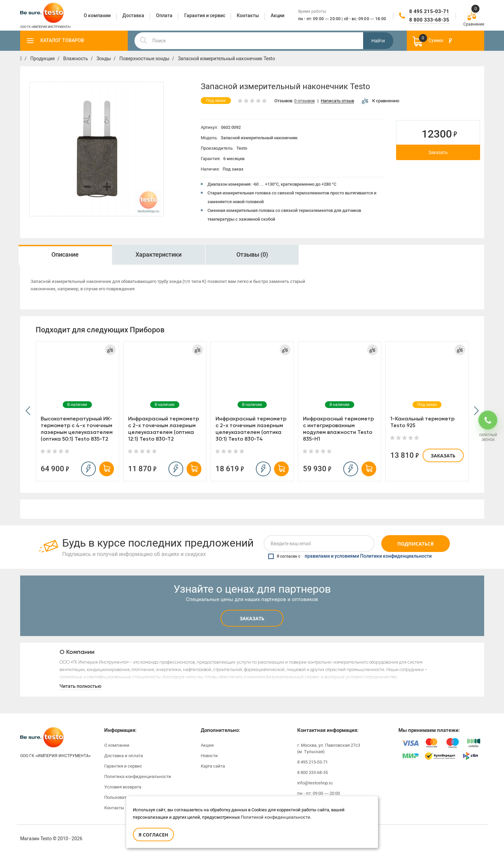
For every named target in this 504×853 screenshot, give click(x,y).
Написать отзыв (337, 101)
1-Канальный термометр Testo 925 (422, 422)
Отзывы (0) (252, 255)
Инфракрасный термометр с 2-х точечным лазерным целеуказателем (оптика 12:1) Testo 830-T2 (164, 429)
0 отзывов (304, 101)
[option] (65, 255)
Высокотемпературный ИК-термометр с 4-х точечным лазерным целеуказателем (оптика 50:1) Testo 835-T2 (77, 429)
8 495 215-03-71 (429, 11)
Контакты (114, 808)
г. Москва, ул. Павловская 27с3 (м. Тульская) (329, 748)
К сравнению (381, 101)
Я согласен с (350, 556)
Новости (209, 756)
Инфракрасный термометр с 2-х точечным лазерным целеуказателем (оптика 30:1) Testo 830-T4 (251, 429)
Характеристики (159, 255)
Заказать (438, 152)
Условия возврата (123, 787)
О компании (117, 745)
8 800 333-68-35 (429, 20)
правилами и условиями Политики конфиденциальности (368, 556)
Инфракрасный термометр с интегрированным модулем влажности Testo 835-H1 (338, 429)
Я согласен (153, 835)
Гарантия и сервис (123, 766)
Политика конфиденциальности (138, 776)
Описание (65, 255)
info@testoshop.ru (315, 783)
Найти (378, 41)
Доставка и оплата (124, 756)
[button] (28, 411)
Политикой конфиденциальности (276, 817)
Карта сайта (213, 766)
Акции (207, 745)
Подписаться (416, 544)
